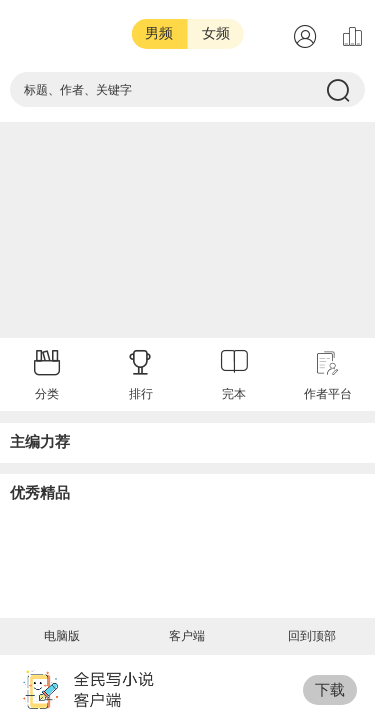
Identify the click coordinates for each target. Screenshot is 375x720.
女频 (216, 33)
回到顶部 (312, 636)
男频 (159, 33)
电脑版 (62, 636)
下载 (330, 689)
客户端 (187, 636)
